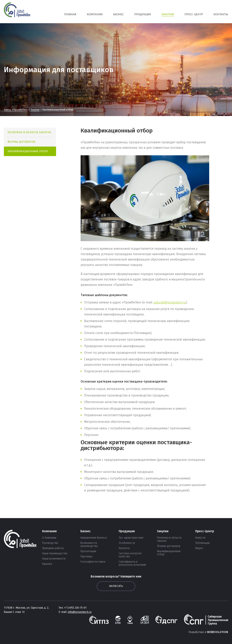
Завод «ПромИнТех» (16, 110)
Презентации (88, 551)
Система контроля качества (130, 555)
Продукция (143, 14)
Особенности (127, 543)
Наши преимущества (55, 553)
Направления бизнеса (94, 538)
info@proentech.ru (80, 612)
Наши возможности (54, 559)
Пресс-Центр (194, 14)
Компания (95, 14)
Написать (116, 586)
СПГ (17, 11)
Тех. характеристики (131, 538)
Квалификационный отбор (28, 151)
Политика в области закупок (29, 132)
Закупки (168, 14)
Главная (70, 14)
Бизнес (118, 14)
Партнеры (86, 557)
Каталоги (124, 548)
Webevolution (218, 632)
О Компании (49, 538)
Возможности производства (89, 545)
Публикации (202, 543)
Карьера (47, 564)
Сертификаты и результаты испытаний (132, 563)
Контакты (221, 14)
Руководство (50, 543)
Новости (200, 538)
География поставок (93, 562)
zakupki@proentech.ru (170, 302)
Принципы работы (53, 548)
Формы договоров (21, 142)
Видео (199, 548)
